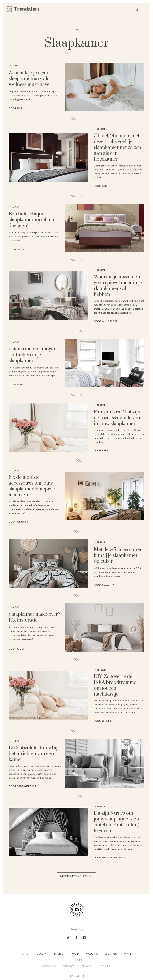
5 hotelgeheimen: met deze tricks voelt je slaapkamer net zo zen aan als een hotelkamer (117, 147)
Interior (59, 954)
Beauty (42, 954)
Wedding (92, 954)
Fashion (25, 954)
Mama (76, 954)
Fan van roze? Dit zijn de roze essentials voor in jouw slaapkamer (118, 418)
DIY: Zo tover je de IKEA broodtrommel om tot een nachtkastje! (116, 685)
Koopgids (76, 960)
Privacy (87, 966)
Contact (69, 966)
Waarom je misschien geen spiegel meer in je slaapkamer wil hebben (118, 286)
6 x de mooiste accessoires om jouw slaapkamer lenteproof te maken (33, 486)
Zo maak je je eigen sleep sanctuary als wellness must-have (29, 79)
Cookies (104, 966)
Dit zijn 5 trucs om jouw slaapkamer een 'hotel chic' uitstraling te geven (116, 822)
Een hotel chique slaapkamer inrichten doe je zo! (31, 220)
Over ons (49, 966)
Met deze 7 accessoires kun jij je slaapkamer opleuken (118, 555)
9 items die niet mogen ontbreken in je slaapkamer (33, 355)
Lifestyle (111, 954)
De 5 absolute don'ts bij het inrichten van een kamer (33, 754)
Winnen (128, 954)
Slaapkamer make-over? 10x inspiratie (34, 617)
